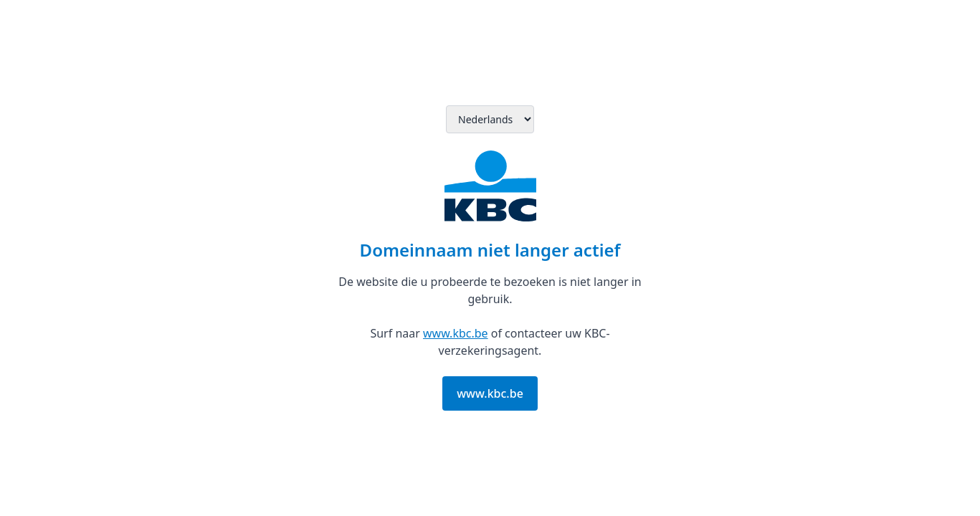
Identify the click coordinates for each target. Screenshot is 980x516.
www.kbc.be (456, 333)
